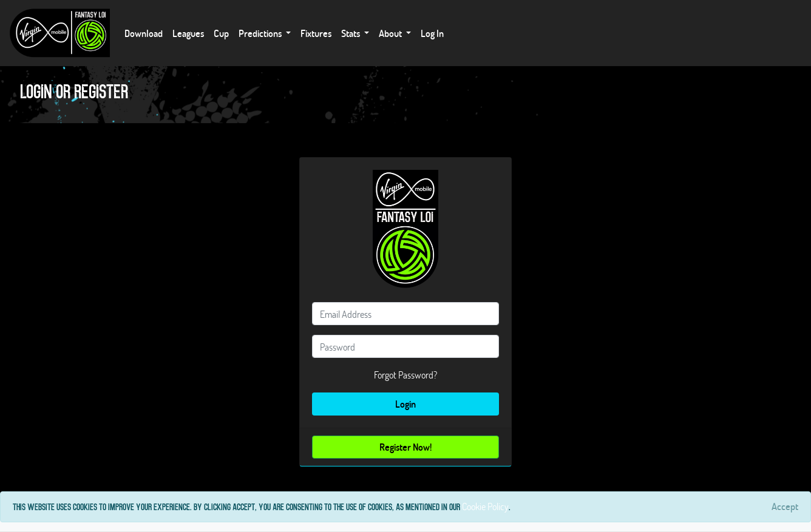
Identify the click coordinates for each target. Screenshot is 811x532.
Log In (432, 33)
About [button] (391, 33)
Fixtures (316, 33)
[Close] (785, 507)
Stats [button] (351, 33)
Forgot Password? (405, 375)
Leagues (188, 33)
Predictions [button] (261, 33)
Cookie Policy (485, 506)
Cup (221, 33)
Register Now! (405, 447)
